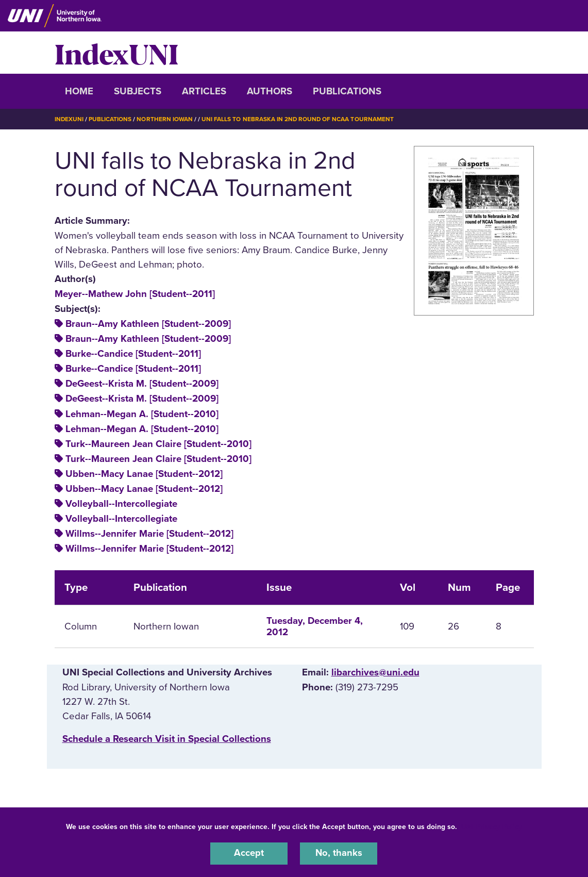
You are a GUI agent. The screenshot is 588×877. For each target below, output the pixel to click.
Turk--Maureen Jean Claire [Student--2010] (158, 443)
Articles (204, 91)
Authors (270, 91)
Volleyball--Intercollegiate (121, 503)
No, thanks (339, 853)
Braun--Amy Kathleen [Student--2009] (148, 323)
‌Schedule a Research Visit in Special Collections (167, 739)
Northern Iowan (165, 119)
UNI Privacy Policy (492, 826)
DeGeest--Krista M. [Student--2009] (142, 384)
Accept (249, 853)
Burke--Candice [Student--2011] (133, 354)
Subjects (138, 91)
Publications (347, 91)
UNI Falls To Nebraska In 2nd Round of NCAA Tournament (299, 119)
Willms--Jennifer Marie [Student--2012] (149, 534)
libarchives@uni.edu (375, 672)
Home (79, 91)
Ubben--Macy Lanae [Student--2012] (144, 473)
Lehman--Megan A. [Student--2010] (142, 413)
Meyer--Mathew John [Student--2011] (135, 293)
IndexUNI (116, 53)
